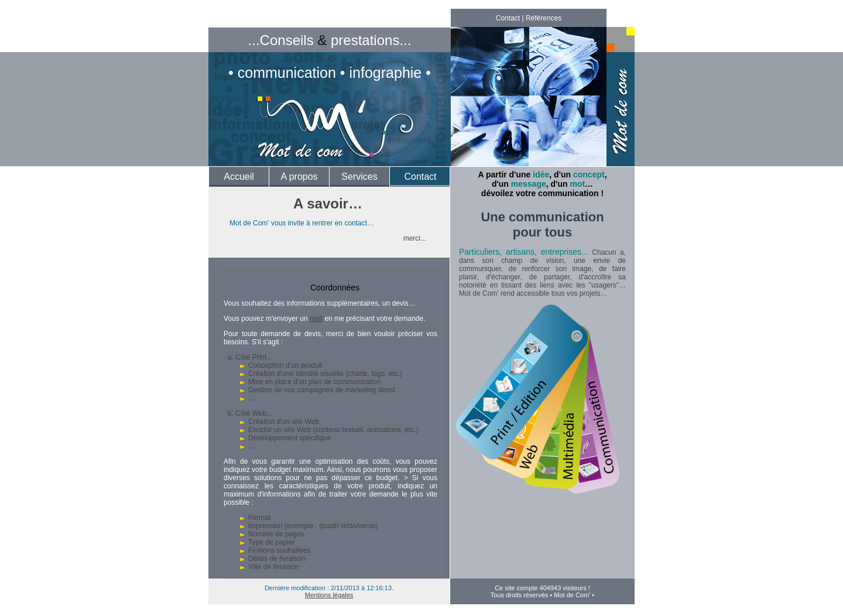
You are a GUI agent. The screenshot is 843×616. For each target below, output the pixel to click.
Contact (508, 18)
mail (316, 319)
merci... (415, 238)
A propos (299, 177)
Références (544, 18)
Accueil (239, 177)
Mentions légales (329, 595)
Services (359, 177)
